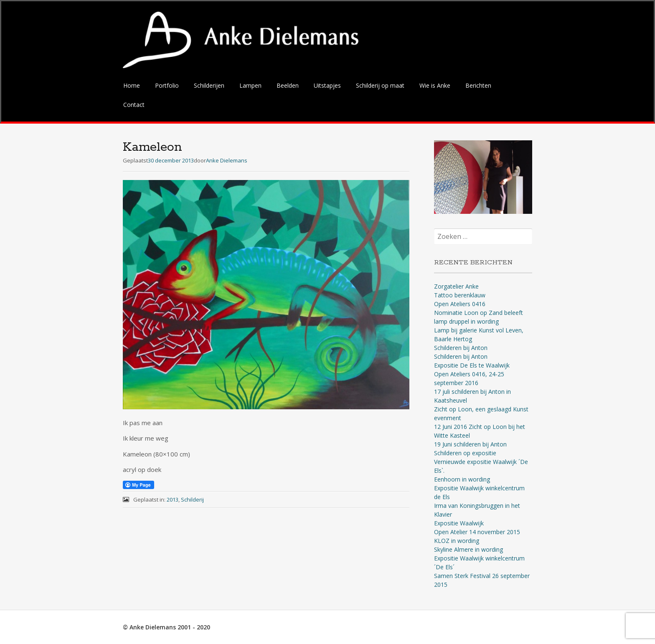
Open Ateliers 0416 (460, 304)
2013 (173, 499)
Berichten (478, 85)
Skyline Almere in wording (468, 549)
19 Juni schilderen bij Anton (470, 444)
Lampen (250, 85)
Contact (134, 105)
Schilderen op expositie (465, 453)
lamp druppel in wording (466, 321)
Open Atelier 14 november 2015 (477, 532)
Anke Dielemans (227, 160)
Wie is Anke (435, 85)
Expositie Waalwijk (459, 523)
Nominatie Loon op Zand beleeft (479, 313)
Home (132, 85)
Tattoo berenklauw (460, 295)
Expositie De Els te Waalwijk (472, 365)
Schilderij (192, 499)
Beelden (288, 85)
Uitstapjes (327, 85)
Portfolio (167, 85)
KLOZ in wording (457, 541)
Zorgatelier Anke (456, 286)
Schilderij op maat (380, 85)
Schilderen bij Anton (461, 348)
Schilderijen (209, 85)
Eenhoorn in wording (462, 479)
